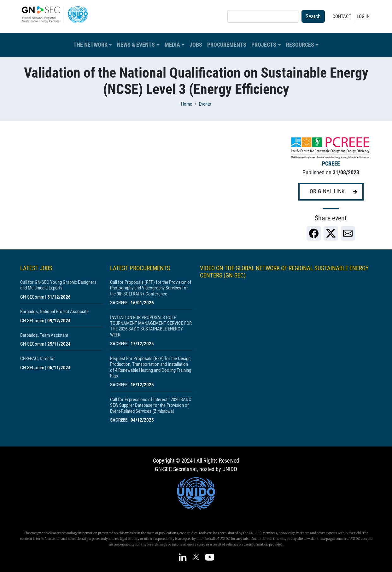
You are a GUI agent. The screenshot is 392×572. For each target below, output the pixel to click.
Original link (327, 191)
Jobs (196, 45)
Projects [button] (264, 45)
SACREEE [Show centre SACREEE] (119, 303)
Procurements (227, 45)
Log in (363, 16)
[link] (314, 233)
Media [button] (172, 45)
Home (187, 104)
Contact (342, 16)
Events (205, 104)
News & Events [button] (136, 45)
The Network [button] (91, 45)
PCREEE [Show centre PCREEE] (331, 164)
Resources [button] (300, 45)
